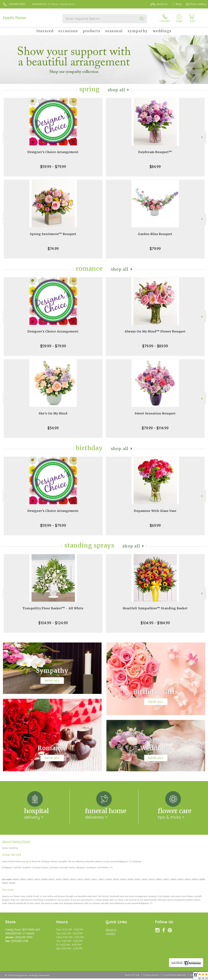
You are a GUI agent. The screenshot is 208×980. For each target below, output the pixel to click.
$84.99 (155, 167)
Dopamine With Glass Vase (155, 511)
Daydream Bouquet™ (155, 152)
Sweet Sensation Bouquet (155, 413)
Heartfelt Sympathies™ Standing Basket (155, 608)
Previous (6, 137)
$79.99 (155, 249)
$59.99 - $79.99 (53, 167)
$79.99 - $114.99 (155, 428)
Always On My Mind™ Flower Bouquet (155, 331)
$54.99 (53, 428)
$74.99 (53, 249)
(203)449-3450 (17, 4)
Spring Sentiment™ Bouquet (53, 234)
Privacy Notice (151, 975)
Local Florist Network (174, 975)
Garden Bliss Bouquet (155, 234)
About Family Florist (16, 841)
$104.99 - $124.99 (53, 623)
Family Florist (14, 18)
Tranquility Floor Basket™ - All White (53, 608)
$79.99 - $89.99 (155, 346)
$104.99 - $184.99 (155, 623)
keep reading (10, 848)
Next (203, 137)
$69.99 (155, 525)
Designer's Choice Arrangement (53, 152)
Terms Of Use (132, 975)
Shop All (117, 90)
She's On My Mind (53, 413)
